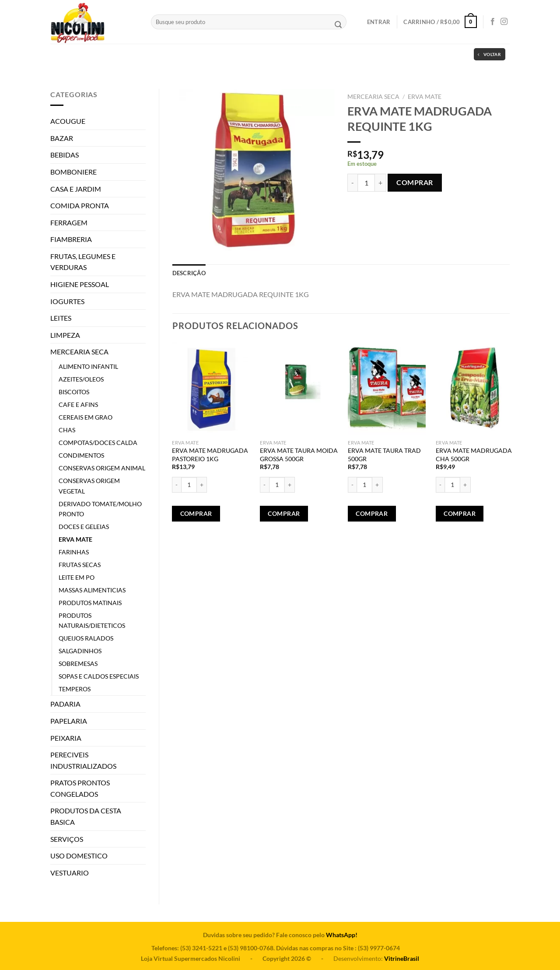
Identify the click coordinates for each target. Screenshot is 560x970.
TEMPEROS (75, 689)
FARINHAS (74, 552)
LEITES (61, 318)
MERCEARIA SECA (79, 352)
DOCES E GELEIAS (84, 527)
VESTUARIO (70, 873)
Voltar (489, 54)
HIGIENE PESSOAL (80, 284)
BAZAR (62, 138)
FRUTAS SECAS (80, 565)
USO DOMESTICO (79, 856)
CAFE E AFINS (78, 404)
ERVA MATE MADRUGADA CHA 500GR (474, 455)
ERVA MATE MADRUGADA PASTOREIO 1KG (210, 455)
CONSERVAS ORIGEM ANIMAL (102, 468)
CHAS (67, 430)
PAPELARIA (69, 721)
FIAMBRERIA (71, 239)
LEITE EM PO (77, 577)
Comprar (415, 182)
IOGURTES (67, 301)
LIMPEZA (65, 335)
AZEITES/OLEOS (81, 379)
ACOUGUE (68, 121)
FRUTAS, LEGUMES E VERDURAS (83, 262)
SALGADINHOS (80, 651)
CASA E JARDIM (76, 189)
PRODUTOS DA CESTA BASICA (86, 816)
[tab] (189, 273)
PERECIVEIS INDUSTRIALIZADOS (83, 760)
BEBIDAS (65, 155)
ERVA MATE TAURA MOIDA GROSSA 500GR (299, 455)
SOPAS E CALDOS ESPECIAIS (99, 676)
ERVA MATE (75, 539)
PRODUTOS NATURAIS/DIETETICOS (92, 620)
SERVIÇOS (67, 839)
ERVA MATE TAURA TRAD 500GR (384, 455)
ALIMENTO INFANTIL (88, 366)
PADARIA (65, 704)
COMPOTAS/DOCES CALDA (98, 443)
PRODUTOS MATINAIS (90, 603)
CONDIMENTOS (81, 455)
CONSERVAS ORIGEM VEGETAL (89, 486)
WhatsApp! (342, 935)
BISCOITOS (74, 392)
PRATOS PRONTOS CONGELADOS (80, 788)
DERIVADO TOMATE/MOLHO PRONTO (100, 509)
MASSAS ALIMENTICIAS (92, 590)
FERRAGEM (69, 222)
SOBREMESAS (78, 664)
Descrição (189, 273)
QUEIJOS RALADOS (86, 638)
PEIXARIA (66, 738)
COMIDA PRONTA (80, 205)
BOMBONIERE (73, 172)
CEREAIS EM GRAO (86, 417)
